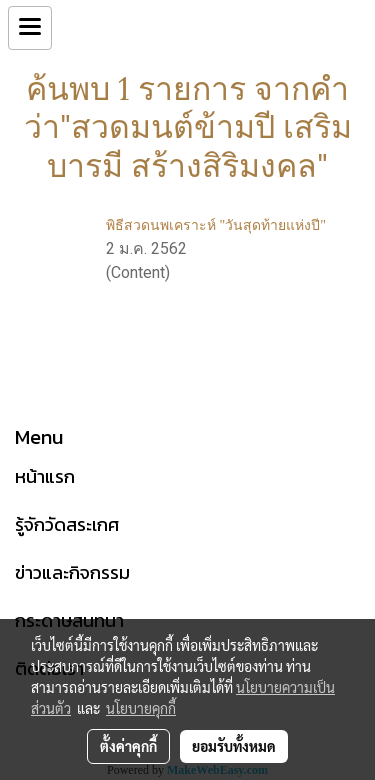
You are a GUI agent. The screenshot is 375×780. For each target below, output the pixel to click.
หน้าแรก (45, 476)
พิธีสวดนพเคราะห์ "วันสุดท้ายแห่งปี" (216, 225)
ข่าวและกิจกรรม (72, 572)
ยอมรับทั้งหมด (234, 746)
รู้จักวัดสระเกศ (67, 524)
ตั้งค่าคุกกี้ (128, 746)
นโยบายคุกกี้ (141, 708)
